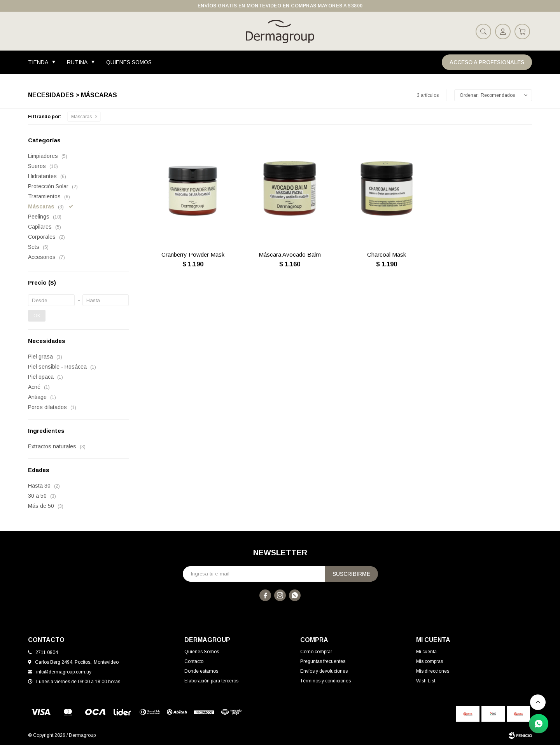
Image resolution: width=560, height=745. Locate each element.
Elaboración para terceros (211, 681)
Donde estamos (201, 671)
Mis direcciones (433, 671)
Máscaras (81, 117)
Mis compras (430, 661)
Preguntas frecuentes (323, 661)
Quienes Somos (129, 62)
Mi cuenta (426, 652)
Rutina (77, 62)
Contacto (194, 661)
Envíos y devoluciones (324, 671)
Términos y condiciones (325, 681)
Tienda (38, 62)
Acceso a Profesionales (487, 62)
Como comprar (316, 652)
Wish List (426, 681)
